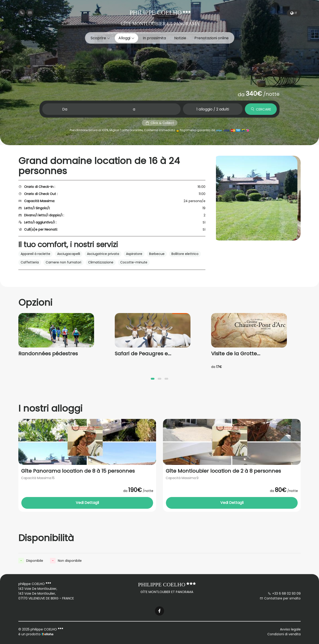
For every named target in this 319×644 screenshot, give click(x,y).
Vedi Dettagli (87, 503)
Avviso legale (290, 629)
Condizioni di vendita (284, 634)
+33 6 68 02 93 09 (284, 593)
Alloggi (126, 38)
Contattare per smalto (280, 598)
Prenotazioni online (211, 38)
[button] (153, 379)
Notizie (180, 38)
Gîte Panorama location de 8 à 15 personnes (78, 471)
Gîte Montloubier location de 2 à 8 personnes (223, 471)
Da (65, 109)
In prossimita (154, 38)
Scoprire (100, 38)
